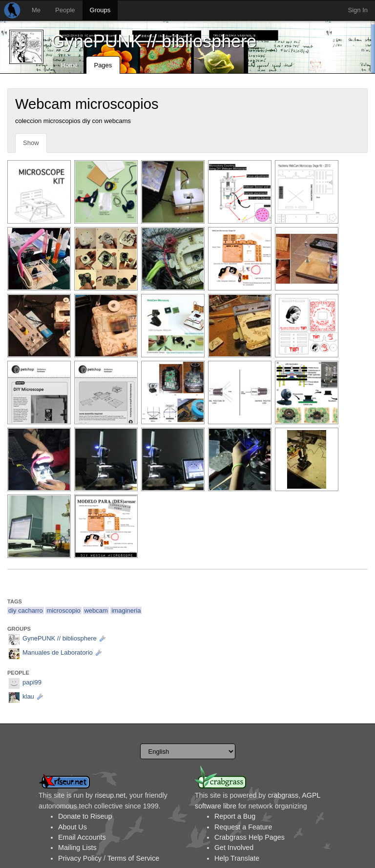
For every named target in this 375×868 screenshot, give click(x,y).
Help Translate (237, 858)
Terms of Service (133, 858)
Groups (100, 10)
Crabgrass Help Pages (250, 837)
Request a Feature (243, 827)
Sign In (358, 10)
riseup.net (110, 795)
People (65, 10)
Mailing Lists (77, 847)
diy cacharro (26, 610)
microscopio (63, 610)
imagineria (126, 610)
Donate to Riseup (85, 816)
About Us (73, 827)
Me (36, 10)
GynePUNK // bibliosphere (154, 41)
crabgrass (283, 795)
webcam (96, 610)
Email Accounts (82, 837)
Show (31, 143)
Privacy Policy (80, 858)
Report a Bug (235, 816)
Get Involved (234, 847)
